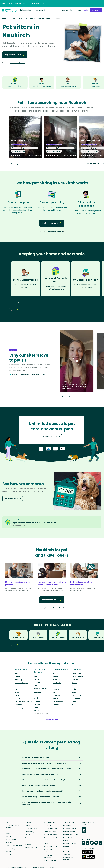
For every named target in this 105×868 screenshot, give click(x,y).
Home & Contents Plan (14, 846)
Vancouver (56, 695)
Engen (17, 686)
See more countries (79, 711)
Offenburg (18, 680)
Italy (73, 705)
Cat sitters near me (51, 829)
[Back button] (12, 164)
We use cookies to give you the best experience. (23, 3)
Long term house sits (70, 829)
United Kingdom (77, 677)
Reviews (9, 854)
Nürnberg (37, 704)
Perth (54, 692)
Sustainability (29, 832)
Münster (37, 711)
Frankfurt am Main (40, 689)
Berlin (36, 676)
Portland (56, 705)
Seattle (55, 698)
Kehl (16, 689)
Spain (74, 689)
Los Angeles (57, 686)
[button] (77, 361)
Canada (74, 683)
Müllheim (18, 695)
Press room (29, 841)
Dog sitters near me (51, 832)
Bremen (36, 707)
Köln (35, 686)
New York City (57, 683)
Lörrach (17, 692)
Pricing (8, 836)
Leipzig (36, 698)
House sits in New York (70, 835)
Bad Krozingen (20, 708)
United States (76, 673)
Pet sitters (47, 825)
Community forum (31, 829)
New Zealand (76, 695)
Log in (86, 10)
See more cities (59, 711)
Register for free (15, 55)
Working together (31, 847)
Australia (75, 680)
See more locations (22, 711)
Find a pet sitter (25, 10)
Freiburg (18, 673)
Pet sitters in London (51, 835)
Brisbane (56, 689)
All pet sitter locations (51, 860)
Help (79, 10)
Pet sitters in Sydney (51, 846)
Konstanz (18, 677)
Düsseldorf (37, 695)
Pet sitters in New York (51, 838)
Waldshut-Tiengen (21, 683)
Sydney (55, 677)
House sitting (67, 825)
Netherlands (76, 698)
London (55, 673)
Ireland (74, 702)
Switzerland (76, 708)
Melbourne (56, 680)
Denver (55, 708)
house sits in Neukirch (18, 63)
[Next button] (18, 164)
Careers (28, 835)
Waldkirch (18, 705)
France (74, 692)
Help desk (9, 843)
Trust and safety (12, 839)
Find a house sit (40, 10)
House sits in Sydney (70, 843)
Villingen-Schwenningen (23, 702)
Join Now (96, 10)
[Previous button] (63, 397)
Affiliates (28, 844)
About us (28, 825)
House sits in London (70, 832)
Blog (26, 838)
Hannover (37, 701)
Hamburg (37, 682)
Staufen (17, 698)
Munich (36, 679)
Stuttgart (37, 692)
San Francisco (58, 702)
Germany (75, 686)
